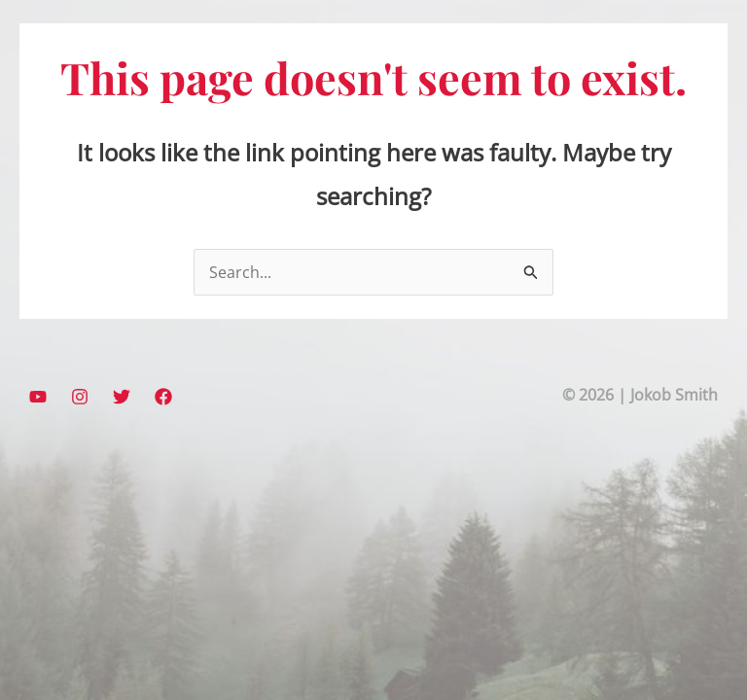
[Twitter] (122, 397)
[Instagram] (80, 397)
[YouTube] (38, 397)
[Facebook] (163, 397)
